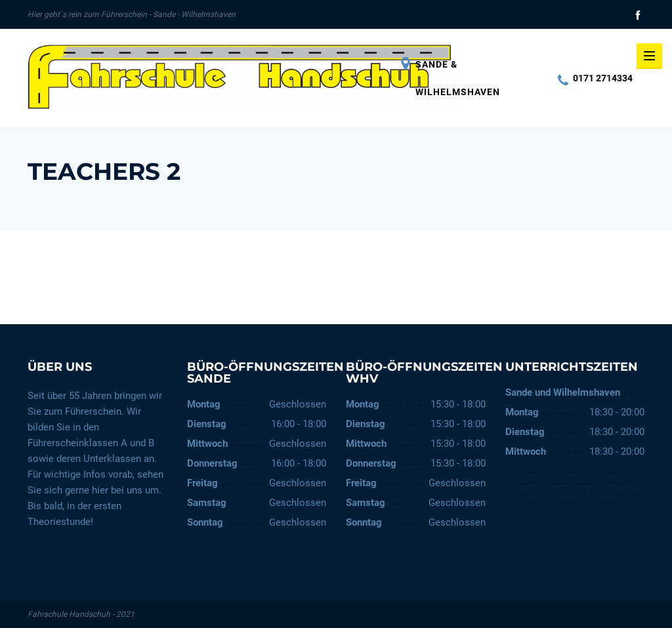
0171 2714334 (595, 78)
